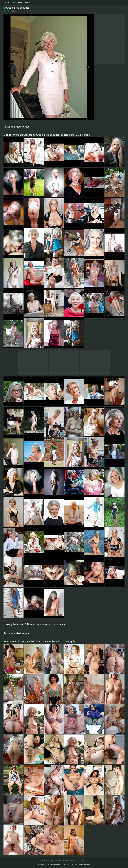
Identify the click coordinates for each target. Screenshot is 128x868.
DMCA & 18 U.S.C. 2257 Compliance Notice (76, 865)
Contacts (42, 865)
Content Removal (54, 865)
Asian (9, 2)
